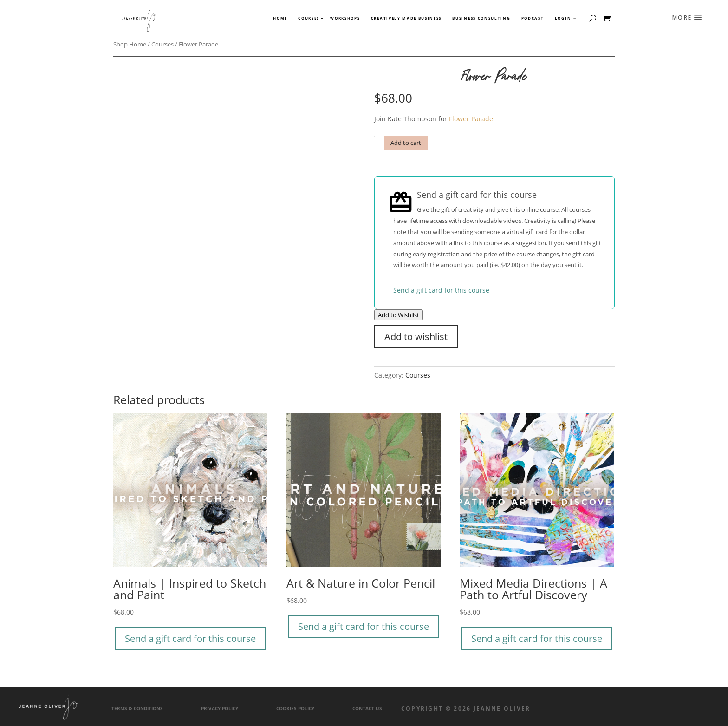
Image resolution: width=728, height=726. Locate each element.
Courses (308, 18)
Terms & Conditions (137, 709)
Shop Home (130, 44)
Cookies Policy (295, 709)
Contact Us (367, 709)
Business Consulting (481, 18)
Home (280, 18)
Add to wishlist (416, 337)
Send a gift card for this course (441, 290)
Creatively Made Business (406, 18)
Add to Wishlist (399, 315)
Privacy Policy (220, 709)
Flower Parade (471, 119)
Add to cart (406, 143)
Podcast (533, 18)
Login (563, 18)
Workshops (345, 18)
